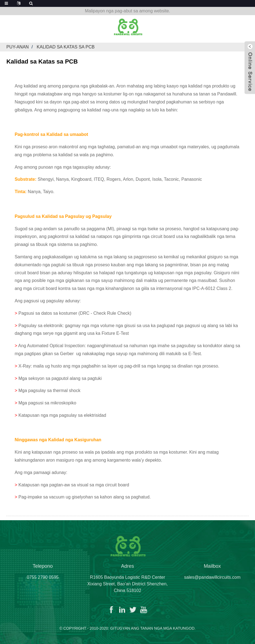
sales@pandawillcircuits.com (212, 581)
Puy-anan (17, 47)
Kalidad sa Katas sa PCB (66, 47)
